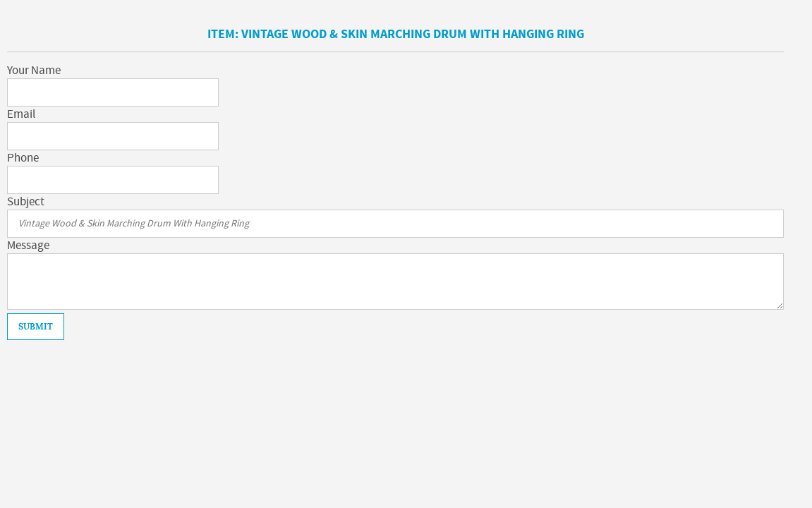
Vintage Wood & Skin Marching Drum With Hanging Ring (413, 34)
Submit (36, 327)
